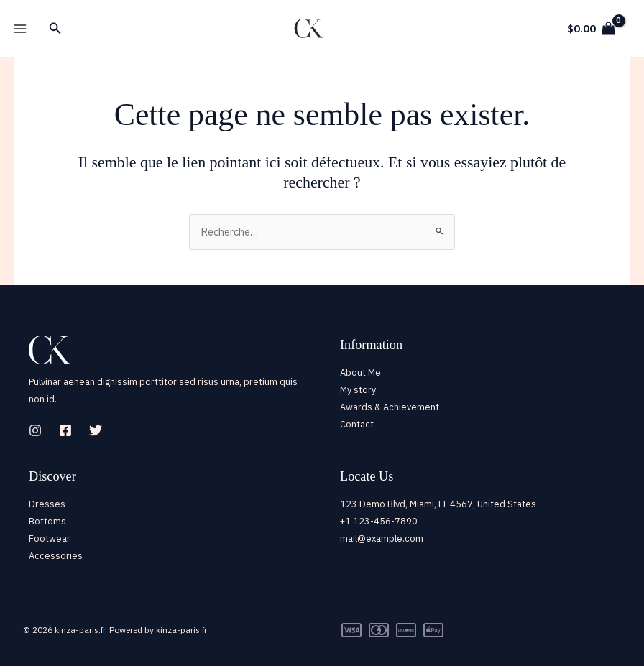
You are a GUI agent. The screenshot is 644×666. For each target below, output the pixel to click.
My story (358, 390)
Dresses (47, 504)
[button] (55, 29)
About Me (360, 373)
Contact (357, 424)
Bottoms (47, 521)
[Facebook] (65, 430)
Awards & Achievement (390, 407)
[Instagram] (35, 430)
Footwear (50, 538)
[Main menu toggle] (20, 28)
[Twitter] (96, 430)
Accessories (56, 556)
